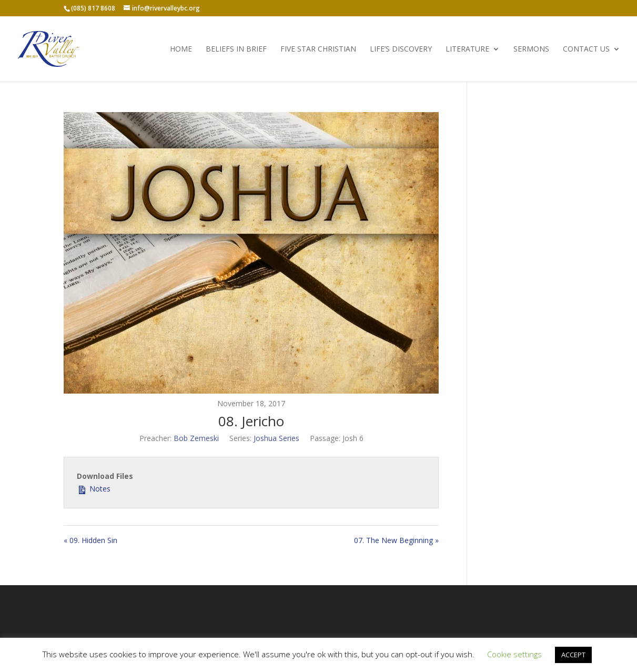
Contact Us (586, 49)
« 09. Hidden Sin (90, 540)
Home (181, 49)
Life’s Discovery (401, 49)
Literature (467, 49)
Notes (94, 488)
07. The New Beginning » (396, 540)
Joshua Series (276, 438)
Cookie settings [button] (514, 654)
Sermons (531, 49)
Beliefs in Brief (236, 49)
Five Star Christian (318, 49)
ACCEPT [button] (573, 655)
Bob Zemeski (196, 438)
